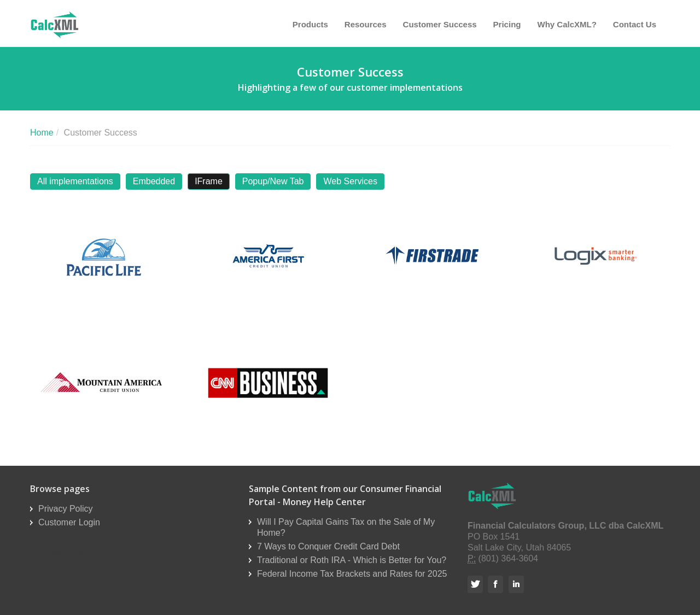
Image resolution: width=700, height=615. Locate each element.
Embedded (154, 181)
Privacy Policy (66, 509)
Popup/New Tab (273, 181)
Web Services (350, 181)
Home (42, 133)
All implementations (75, 181)
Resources (366, 24)
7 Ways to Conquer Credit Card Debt (328, 546)
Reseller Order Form (70, 554)
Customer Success (440, 24)
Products (310, 24)
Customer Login (69, 522)
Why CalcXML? (567, 24)
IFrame (209, 181)
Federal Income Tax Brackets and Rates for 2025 (352, 574)
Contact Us (635, 24)
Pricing (507, 24)
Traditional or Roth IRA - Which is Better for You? (352, 560)
